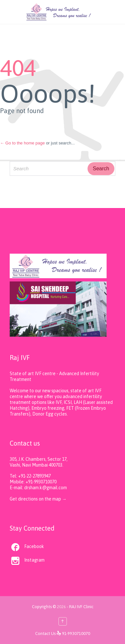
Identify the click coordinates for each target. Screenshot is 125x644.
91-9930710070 (76, 633)
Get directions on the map (36, 499)
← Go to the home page (22, 143)
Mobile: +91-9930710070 (33, 482)
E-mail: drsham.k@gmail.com (38, 488)
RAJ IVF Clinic (81, 607)
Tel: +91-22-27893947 (30, 476)
